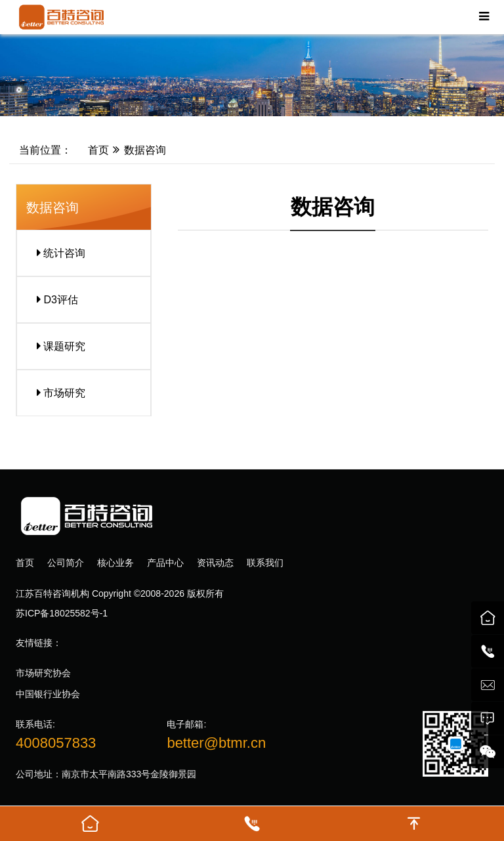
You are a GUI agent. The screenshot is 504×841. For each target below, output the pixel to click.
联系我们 (265, 563)
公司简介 (66, 563)
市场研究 (56, 393)
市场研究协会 (43, 673)
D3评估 (52, 299)
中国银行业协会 (48, 694)
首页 (91, 150)
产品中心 (165, 563)
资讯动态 (215, 563)
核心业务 (115, 563)
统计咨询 (56, 253)
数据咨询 (145, 150)
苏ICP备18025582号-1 (62, 613)
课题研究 (56, 346)
